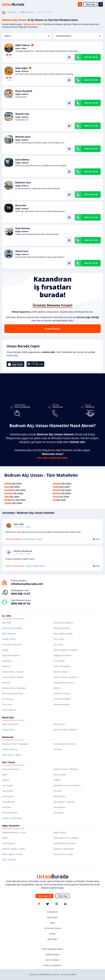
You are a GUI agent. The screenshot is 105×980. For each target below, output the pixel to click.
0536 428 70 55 (91, 240)
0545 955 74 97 (91, 80)
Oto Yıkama (59, 813)
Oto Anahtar (8, 791)
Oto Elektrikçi (60, 796)
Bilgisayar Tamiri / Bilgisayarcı (16, 744)
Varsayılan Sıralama (78, 36)
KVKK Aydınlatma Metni (52, 949)
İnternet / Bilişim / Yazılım (14, 849)
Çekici (5, 775)
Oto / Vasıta (9, 762)
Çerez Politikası (53, 960)
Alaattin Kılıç (22, 114)
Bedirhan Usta (23, 183)
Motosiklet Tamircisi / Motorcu (67, 785)
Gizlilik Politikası (52, 954)
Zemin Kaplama (9, 710)
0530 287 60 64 (91, 57)
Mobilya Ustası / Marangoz (14, 688)
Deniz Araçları (60, 775)
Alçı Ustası (13, 12)
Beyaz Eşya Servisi (10, 724)
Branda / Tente (9, 639)
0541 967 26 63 (91, 172)
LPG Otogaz (7, 785)
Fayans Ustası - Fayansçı (13, 672)
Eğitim (5, 838)
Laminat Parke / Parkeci (13, 677)
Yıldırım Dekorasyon (15, 566)
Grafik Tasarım (9, 843)
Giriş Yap (90, 4)
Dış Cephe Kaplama (11, 655)
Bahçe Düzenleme (62, 628)
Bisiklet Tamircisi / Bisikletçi (66, 769)
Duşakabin (7, 661)
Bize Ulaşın (52, 939)
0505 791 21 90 (91, 126)
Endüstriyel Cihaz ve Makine (66, 838)
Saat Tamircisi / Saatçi (63, 854)
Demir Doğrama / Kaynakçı (66, 650)
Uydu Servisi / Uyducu (12, 755)
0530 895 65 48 (91, 194)
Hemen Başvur (52, 329)
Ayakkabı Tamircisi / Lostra (14, 832)
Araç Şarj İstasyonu (11, 769)
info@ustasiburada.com (27, 584)
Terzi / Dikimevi (9, 860)
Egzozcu (6, 780)
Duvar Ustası (59, 661)
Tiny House (7, 704)
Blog (52, 923)
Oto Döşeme (8, 796)
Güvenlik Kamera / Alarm (65, 744)
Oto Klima (7, 807)
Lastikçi (57, 780)
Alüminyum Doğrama (63, 623)
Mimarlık (6, 683)
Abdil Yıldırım (23, 45)
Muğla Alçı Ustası (27, 12)
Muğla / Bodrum (22, 71)
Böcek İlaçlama (9, 634)
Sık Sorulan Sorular (53, 928)
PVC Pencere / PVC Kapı (13, 693)
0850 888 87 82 (21, 603)
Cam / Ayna (59, 639)
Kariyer (53, 934)
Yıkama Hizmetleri (62, 704)
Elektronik (8, 737)
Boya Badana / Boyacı (63, 634)
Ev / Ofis (7, 616)
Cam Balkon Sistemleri (12, 644)
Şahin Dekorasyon (14, 539)
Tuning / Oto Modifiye (12, 818)
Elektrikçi (6, 666)
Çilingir (5, 650)
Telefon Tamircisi (10, 749)
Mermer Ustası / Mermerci (65, 677)
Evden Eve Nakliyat (62, 666)
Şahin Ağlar (22, 68)
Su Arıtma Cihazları (62, 693)
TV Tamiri (58, 749)
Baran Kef (21, 205)
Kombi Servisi (8, 730)
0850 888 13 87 (21, 594)
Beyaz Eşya (8, 717)
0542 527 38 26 (91, 263)
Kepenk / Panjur (61, 672)
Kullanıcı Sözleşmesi (53, 965)
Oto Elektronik (9, 802)
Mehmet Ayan (23, 137)
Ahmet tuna (22, 251)
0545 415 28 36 (91, 217)
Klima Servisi (59, 724)
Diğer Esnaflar (60, 832)
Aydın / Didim (21, 48)
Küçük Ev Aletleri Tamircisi (65, 730)
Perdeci (57, 688)
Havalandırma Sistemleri (65, 843)
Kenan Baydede (24, 91)
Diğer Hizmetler (11, 826)
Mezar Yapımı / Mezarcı (13, 854)
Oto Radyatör (60, 807)
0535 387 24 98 (91, 103)
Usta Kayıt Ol (44, 896)
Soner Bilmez (22, 160)
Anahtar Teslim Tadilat (12, 628)
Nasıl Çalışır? (52, 917)
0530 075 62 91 (91, 149)
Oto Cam (58, 791)
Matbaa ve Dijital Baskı (64, 849)
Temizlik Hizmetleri (62, 699)
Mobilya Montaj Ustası (64, 683)
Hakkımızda (53, 912)
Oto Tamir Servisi (10, 813)
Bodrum (27, 36)
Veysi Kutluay (23, 228)
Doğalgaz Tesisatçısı (63, 655)
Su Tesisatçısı (8, 699)
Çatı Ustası (58, 644)
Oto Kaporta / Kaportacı (64, 802)
